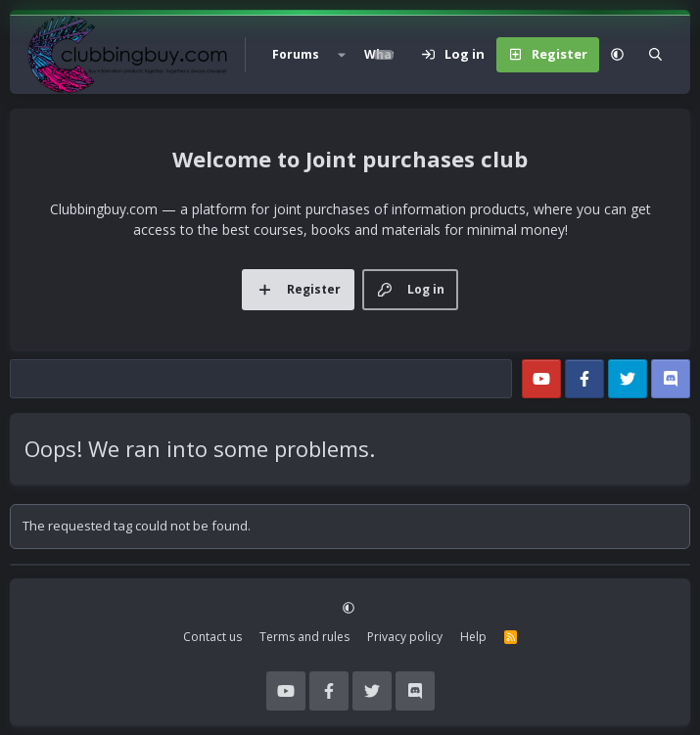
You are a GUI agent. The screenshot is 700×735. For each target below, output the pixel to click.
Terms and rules (304, 637)
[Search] (655, 55)
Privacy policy (405, 637)
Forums (296, 54)
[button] (342, 55)
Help (473, 637)
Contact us (212, 637)
